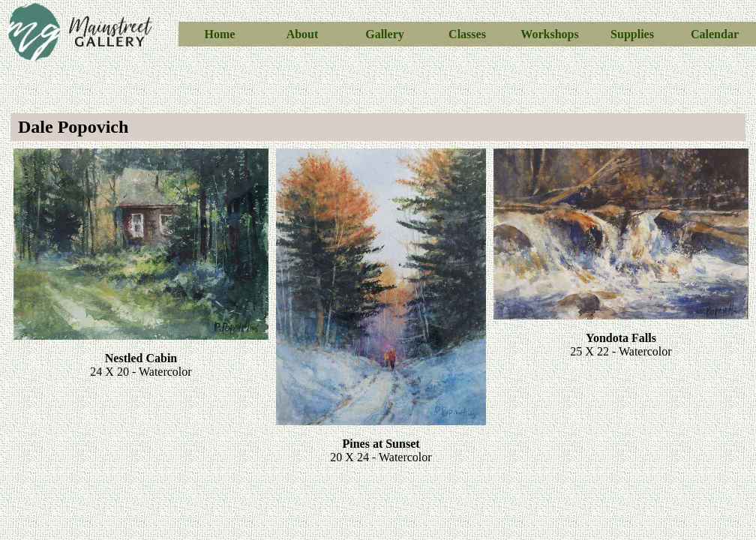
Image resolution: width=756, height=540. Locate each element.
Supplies (632, 34)
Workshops (549, 34)
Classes (467, 34)
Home (220, 34)
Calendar (715, 34)
